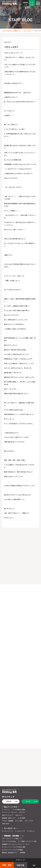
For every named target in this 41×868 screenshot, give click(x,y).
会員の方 (9, 801)
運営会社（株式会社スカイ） (10, 853)
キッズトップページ (8, 831)
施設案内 (26, 3)
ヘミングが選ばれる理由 (18, 810)
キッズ (32, 3)
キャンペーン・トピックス (9, 812)
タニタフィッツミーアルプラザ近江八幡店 (14, 847)
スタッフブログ (27, 31)
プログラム (22, 812)
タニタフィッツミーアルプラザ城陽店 (12, 850)
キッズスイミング (20, 831)
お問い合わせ (6, 824)
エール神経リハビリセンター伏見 (27, 841)
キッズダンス (31, 831)
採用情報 (22, 853)
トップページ (6, 810)
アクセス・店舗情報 (8, 821)
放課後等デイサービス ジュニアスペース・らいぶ (16, 844)
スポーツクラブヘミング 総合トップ (12, 838)
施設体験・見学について (9, 818)
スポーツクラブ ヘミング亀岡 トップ (11, 31)
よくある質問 (21, 818)
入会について (19, 815)
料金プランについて (8, 815)
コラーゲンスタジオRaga (9, 841)
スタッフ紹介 (19, 821)
